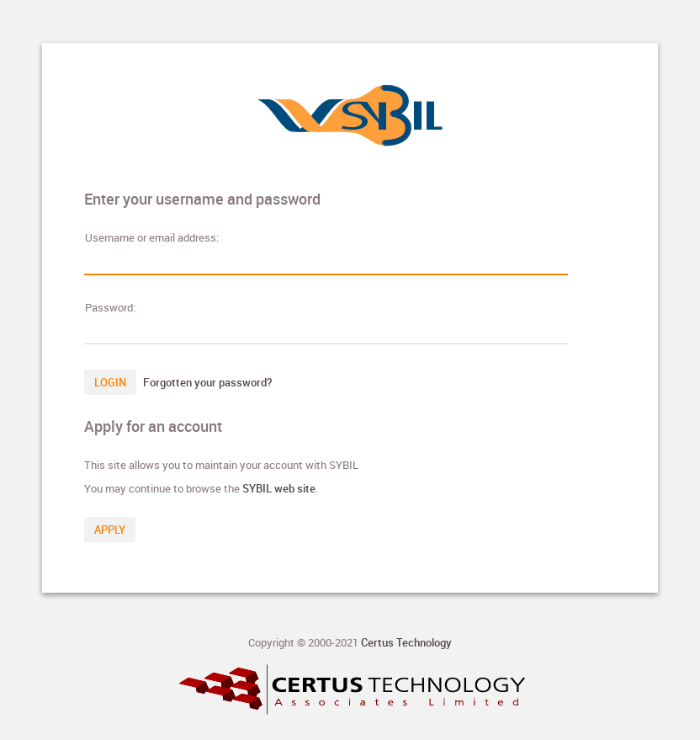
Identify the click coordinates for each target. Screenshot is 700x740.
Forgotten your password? (207, 382)
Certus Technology (406, 642)
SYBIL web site (279, 488)
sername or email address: (152, 237)
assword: (110, 307)
